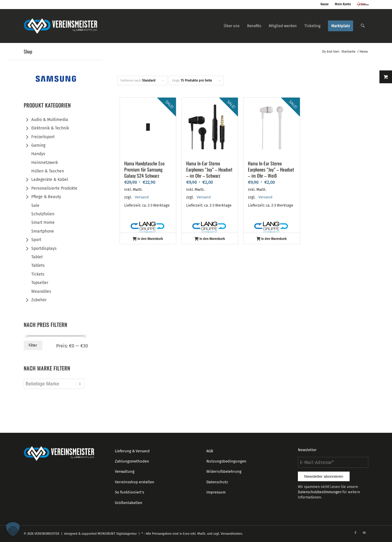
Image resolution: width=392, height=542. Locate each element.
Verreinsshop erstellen (135, 482)
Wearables (41, 291)
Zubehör (39, 300)
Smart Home (43, 222)
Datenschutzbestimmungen (320, 492)
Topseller (40, 283)
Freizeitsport (43, 137)
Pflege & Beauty (46, 197)
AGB (210, 451)
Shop (28, 51)
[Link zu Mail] (364, 533)
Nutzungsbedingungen (226, 461)
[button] (13, 529)
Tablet (37, 257)
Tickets (38, 274)
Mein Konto (343, 4)
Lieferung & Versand (132, 451)
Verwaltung (125, 471)
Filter (33, 345)
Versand (142, 197)
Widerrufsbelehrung (224, 471)
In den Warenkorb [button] (148, 239)
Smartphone (43, 231)
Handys (38, 154)
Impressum (216, 492)
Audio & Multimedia (50, 120)
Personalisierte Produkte (54, 188)
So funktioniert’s (129, 492)
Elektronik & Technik (50, 128)
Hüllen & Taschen (48, 171)
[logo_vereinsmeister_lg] (61, 26)
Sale (35, 206)
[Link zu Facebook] (355, 533)
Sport (36, 240)
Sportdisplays (44, 249)
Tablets (38, 265)
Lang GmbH (148, 227)
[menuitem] (232, 26)
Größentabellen (129, 503)
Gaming (38, 145)
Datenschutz (217, 482)
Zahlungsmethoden (132, 461)
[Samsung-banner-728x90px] (56, 81)
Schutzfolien (43, 214)
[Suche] (363, 26)
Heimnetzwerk (45, 163)
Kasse (324, 4)
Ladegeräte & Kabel (50, 180)
